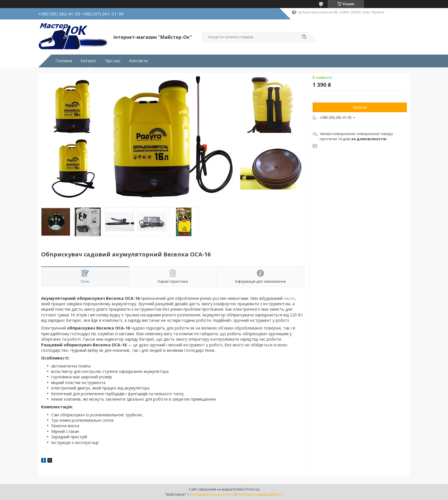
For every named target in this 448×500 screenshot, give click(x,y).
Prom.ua (253, 489)
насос (289, 298)
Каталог (89, 61)
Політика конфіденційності (260, 494)
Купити (360, 107)
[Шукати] (304, 37)
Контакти (138, 61)
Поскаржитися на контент (212, 494)
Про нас (113, 61)
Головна (64, 61)
